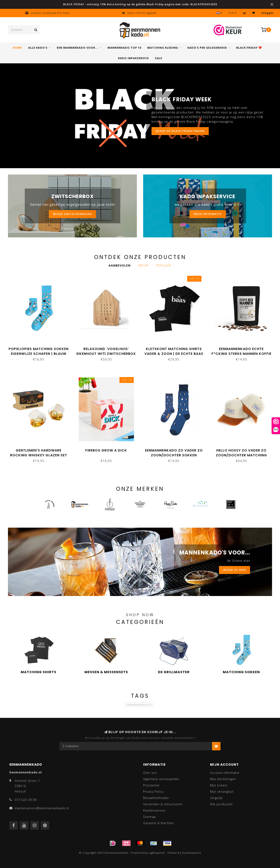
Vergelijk (216, 798)
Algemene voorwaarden (161, 779)
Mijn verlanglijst (222, 792)
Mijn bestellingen (223, 779)
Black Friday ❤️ (249, 48)
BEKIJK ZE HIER (235, 570)
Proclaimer (151, 785)
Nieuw (143, 265)
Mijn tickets (219, 785)
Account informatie (225, 773)
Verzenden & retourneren (163, 804)
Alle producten (221, 804)
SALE (159, 58)
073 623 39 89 (26, 800)
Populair (164, 265)
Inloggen (268, 13)
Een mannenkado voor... (78, 48)
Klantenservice (154, 810)
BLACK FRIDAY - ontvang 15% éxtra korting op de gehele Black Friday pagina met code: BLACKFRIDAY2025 (140, 4)
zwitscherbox (139, 705)
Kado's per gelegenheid (207, 48)
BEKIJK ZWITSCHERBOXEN (72, 214)
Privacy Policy (153, 792)
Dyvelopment (192, 853)
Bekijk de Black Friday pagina (180, 131)
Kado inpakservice (133, 58)
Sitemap (150, 817)
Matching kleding (163, 48)
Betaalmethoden (156, 798)
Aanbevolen (120, 265)
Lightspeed (157, 853)
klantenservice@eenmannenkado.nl (42, 808)
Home (17, 48)
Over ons (150, 773)
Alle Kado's (38, 48)
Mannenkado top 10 (124, 48)
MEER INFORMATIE (208, 214)
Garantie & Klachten (159, 823)
